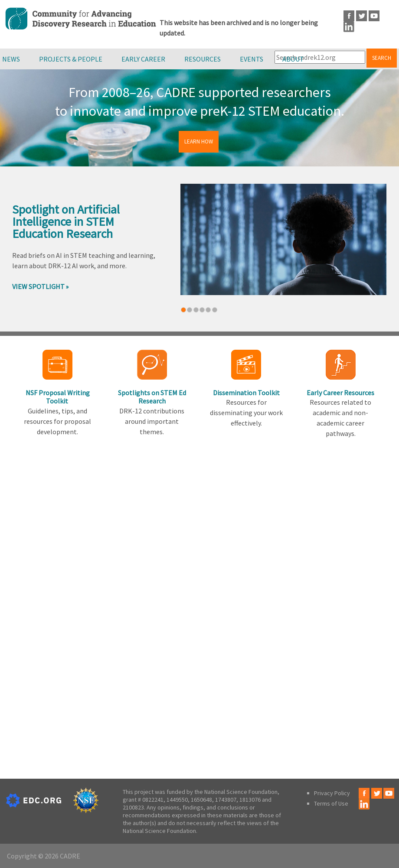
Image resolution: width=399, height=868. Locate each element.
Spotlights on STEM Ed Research (152, 397)
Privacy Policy (332, 793)
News (11, 59)
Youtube (374, 16)
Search (382, 58)
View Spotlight (38, 286)
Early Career (143, 59)
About (293, 59)
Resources (203, 59)
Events (252, 59)
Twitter (361, 16)
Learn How (199, 141)
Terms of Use (331, 803)
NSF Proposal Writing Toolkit (58, 397)
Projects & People (71, 59)
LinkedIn (349, 27)
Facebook (349, 16)
